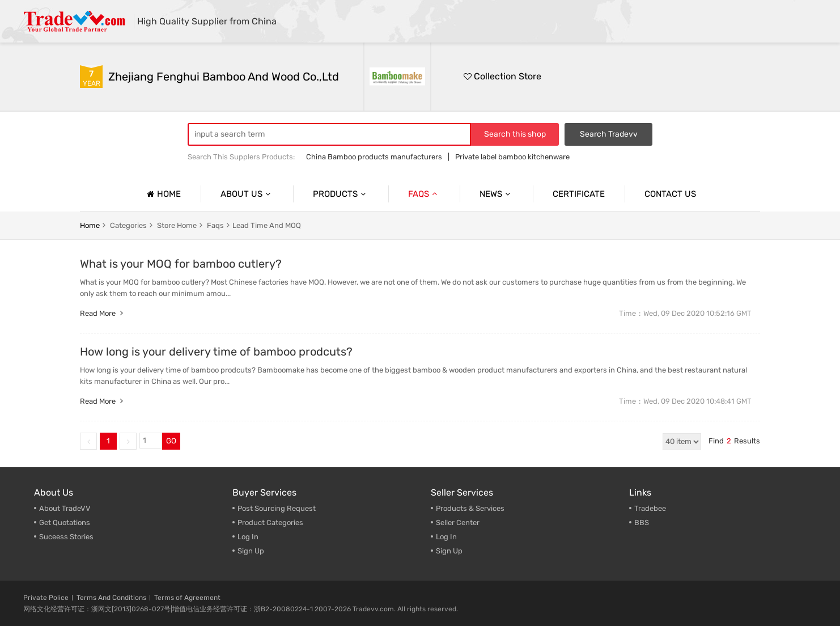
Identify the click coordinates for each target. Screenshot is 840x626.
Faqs (424, 194)
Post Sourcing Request (277, 508)
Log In (248, 537)
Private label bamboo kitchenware (512, 157)
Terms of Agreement (187, 598)
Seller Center (458, 523)
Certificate (579, 194)
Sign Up (251, 551)
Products (341, 194)
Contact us (670, 194)
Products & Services (470, 508)
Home (162, 194)
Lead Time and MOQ (267, 225)
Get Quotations (65, 523)
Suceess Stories (66, 537)
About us (247, 194)
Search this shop (515, 134)
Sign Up (449, 551)
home (90, 225)
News (496, 194)
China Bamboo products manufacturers (374, 157)
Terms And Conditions (111, 598)
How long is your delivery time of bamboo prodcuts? (216, 352)
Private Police (46, 598)
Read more (103, 313)
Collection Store (502, 76)
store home (177, 225)
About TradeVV (65, 508)
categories (128, 225)
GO (171, 441)
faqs (215, 225)
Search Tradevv (609, 134)
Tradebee (650, 508)
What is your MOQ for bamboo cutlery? (181, 264)
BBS (642, 523)
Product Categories (270, 523)
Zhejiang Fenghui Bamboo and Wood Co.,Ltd (224, 77)
